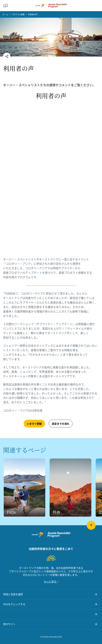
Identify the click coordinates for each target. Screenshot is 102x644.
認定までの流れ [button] (61, 424)
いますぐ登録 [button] (34, 424)
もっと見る (51, 581)
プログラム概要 (18, 14)
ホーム (5, 14)
